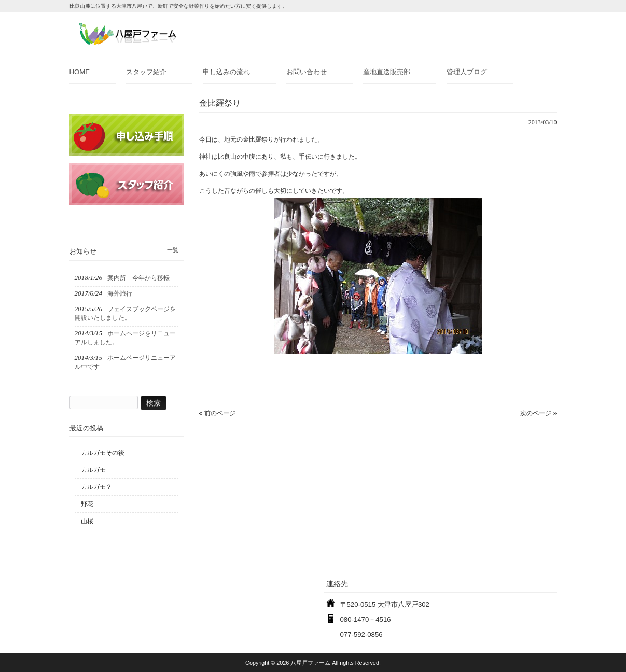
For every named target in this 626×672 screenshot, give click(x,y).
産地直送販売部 (387, 72)
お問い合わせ (307, 72)
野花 (87, 504)
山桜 (87, 521)
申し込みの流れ (226, 72)
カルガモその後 (103, 453)
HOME (80, 72)
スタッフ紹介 (146, 72)
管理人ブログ (467, 72)
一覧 (173, 250)
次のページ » (538, 413)
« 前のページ (217, 413)
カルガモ (93, 470)
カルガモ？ (96, 487)
